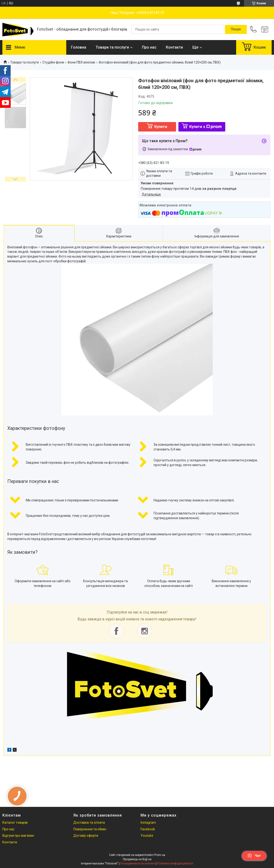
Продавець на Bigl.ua (137, 859)
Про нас (149, 47)
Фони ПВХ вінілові (81, 62)
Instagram (148, 823)
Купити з (205, 127)
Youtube (147, 836)
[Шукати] (236, 29)
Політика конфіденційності (175, 863)
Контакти (174, 47)
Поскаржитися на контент (138, 863)
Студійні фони (53, 62)
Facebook (148, 829)
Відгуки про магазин (18, 836)
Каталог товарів (15, 823)
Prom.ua (160, 855)
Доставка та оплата (89, 823)
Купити (161, 127)
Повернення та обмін (90, 829)
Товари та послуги (112, 47)
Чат (254, 856)
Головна (79, 47)
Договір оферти (86, 836)
